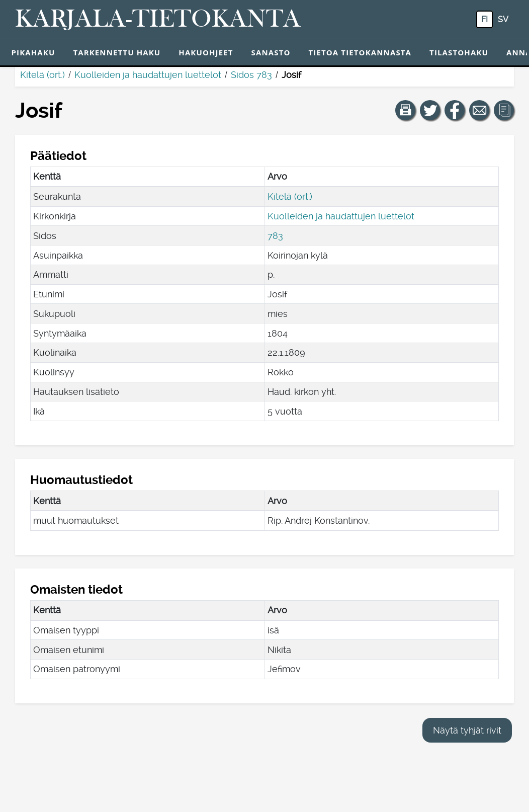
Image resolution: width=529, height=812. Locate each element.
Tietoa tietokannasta (360, 52)
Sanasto (271, 52)
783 (275, 236)
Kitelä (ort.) (42, 75)
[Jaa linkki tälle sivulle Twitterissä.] (430, 110)
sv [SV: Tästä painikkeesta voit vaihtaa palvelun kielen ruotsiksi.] (503, 19)
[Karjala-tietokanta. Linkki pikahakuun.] (158, 20)
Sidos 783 (251, 75)
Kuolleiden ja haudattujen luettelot (148, 75)
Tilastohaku (459, 52)
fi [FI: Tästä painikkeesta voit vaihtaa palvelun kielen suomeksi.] (484, 19)
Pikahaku (33, 52)
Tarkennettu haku (117, 52)
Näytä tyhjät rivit (467, 730)
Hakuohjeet (206, 52)
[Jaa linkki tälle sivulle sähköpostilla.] (479, 110)
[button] (405, 110)
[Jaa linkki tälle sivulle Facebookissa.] (455, 110)
